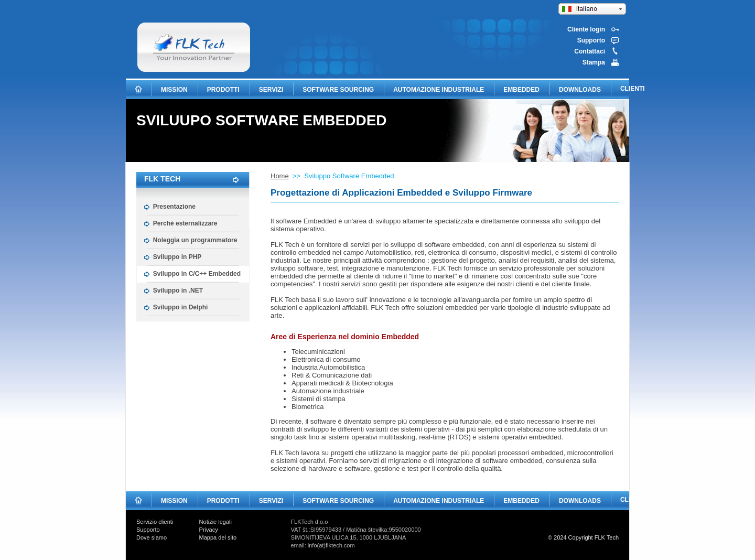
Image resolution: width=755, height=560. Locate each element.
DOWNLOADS (580, 90)
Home (280, 176)
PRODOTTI (223, 90)
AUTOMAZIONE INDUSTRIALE (439, 90)
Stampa (594, 62)
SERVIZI (271, 90)
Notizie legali (215, 522)
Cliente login (586, 29)
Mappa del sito (218, 537)
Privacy (209, 530)
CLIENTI (633, 89)
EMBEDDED (521, 90)
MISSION (174, 90)
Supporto (591, 40)
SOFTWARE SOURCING (338, 90)
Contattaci (590, 51)
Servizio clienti (155, 522)
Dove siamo (152, 537)
